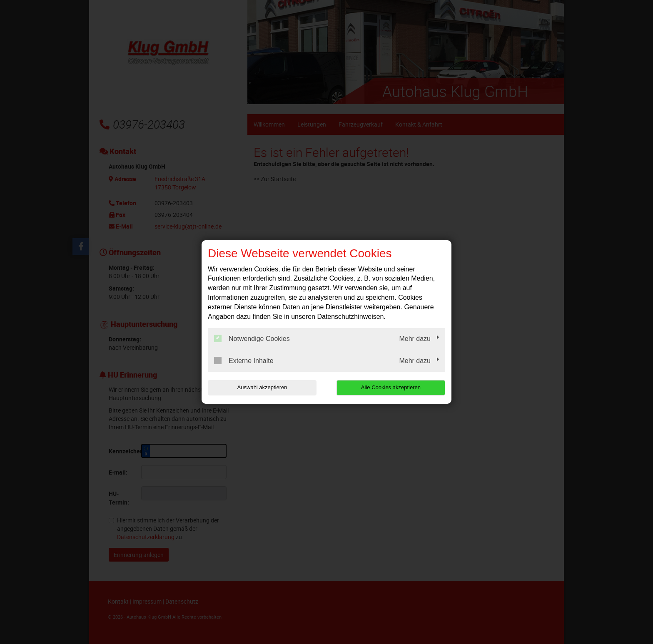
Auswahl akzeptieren (261, 387)
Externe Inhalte (244, 361)
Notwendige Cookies (252, 338)
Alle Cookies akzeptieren (392, 387)
